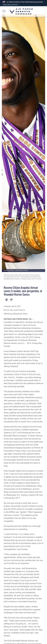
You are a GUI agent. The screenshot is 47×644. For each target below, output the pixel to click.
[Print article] (7, 300)
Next (43, 141)
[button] (11, 4)
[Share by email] (11, 300)
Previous (4, 141)
